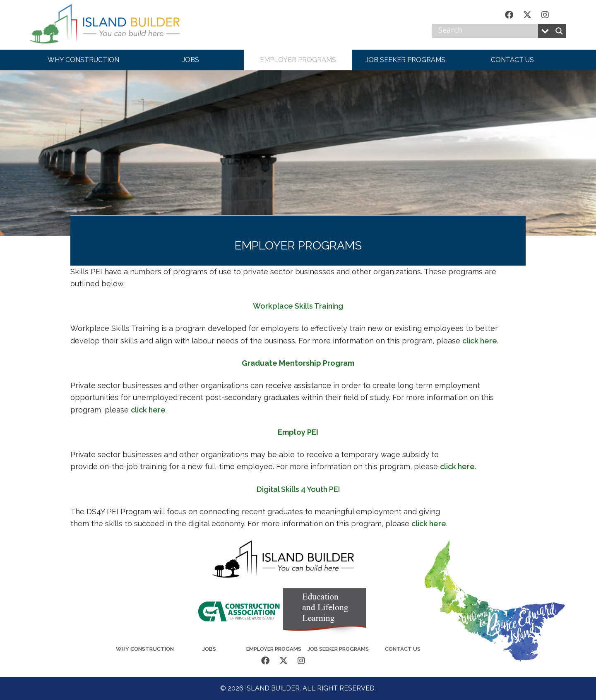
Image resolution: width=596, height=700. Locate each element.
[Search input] (487, 31)
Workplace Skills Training (298, 306)
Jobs (209, 649)
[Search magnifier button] (559, 31)
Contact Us (403, 649)
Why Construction (145, 649)
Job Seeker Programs (338, 649)
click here (480, 341)
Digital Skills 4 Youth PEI (298, 489)
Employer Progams (274, 649)
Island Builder (113, 25)
